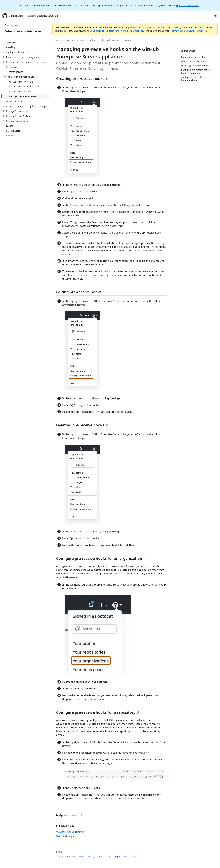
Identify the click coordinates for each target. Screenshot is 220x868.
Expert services (122, 857)
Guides (10, 126)
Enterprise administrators (24, 31)
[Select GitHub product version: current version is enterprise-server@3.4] (44, 16)
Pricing (109, 857)
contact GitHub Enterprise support (189, 31)
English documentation (188, 5)
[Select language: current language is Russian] (215, 16)
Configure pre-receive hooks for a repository (98, 712)
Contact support (66, 836)
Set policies (91, 40)
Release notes (13, 131)
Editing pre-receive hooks (81, 292)
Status (100, 857)
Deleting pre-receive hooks (82, 425)
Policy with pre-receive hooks (114, 40)
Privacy (91, 857)
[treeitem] (26, 42)
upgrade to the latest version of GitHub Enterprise (118, 31)
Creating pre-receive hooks (82, 78)
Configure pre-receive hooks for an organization (101, 558)
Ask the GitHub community (71, 832)
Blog (135, 857)
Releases (11, 136)
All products (11, 25)
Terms (81, 857)
